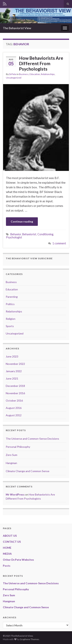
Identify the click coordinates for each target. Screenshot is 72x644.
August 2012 (14, 415)
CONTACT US (12, 542)
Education (35, 74)
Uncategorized (14, 78)
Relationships (48, 74)
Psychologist (14, 237)
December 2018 (15, 386)
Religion (11, 319)
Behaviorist (29, 234)
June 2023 (12, 356)
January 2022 (14, 371)
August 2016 (14, 408)
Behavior (16, 234)
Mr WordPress (15, 494)
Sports (10, 326)
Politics (10, 304)
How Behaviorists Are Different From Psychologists (41, 63)
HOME (7, 548)
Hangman (11, 463)
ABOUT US (10, 536)
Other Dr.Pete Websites (18, 560)
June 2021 (12, 378)
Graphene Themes (29, 639)
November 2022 (15, 364)
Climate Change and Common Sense (28, 471)
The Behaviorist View (17, 28)
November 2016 (15, 393)
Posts (7, 566)
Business (24, 74)
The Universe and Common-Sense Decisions (32, 439)
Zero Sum (12, 455)
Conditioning (45, 234)
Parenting (12, 297)
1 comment (59, 243)
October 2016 (14, 400)
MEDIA (7, 554)
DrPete (13, 74)
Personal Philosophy (18, 447)
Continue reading (22, 221)
